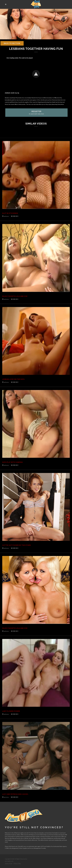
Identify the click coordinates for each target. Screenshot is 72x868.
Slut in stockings (10, 213)
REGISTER (36, 112)
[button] (36, 74)
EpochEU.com (22, 846)
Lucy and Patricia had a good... (16, 794)
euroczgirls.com (22, 833)
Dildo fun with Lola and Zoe (15, 296)
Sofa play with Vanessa (13, 462)
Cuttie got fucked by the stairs (17, 545)
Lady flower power (11, 711)
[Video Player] (36, 74)
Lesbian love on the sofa (13, 379)
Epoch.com (14, 846)
